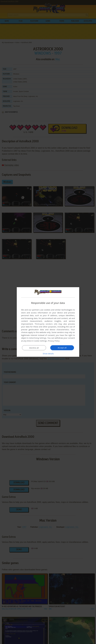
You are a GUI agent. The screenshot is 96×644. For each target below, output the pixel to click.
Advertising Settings (38, 338)
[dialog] (48, 322)
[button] (48, 354)
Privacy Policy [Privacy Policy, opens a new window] (54, 341)
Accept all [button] (62, 348)
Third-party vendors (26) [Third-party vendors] (46, 324)
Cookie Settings (40, 341)
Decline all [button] (34, 348)
